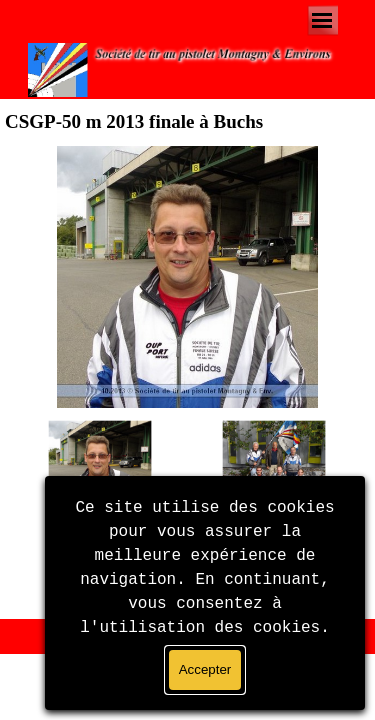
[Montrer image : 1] (100, 472)
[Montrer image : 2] (274, 472)
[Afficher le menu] (322, 20)
